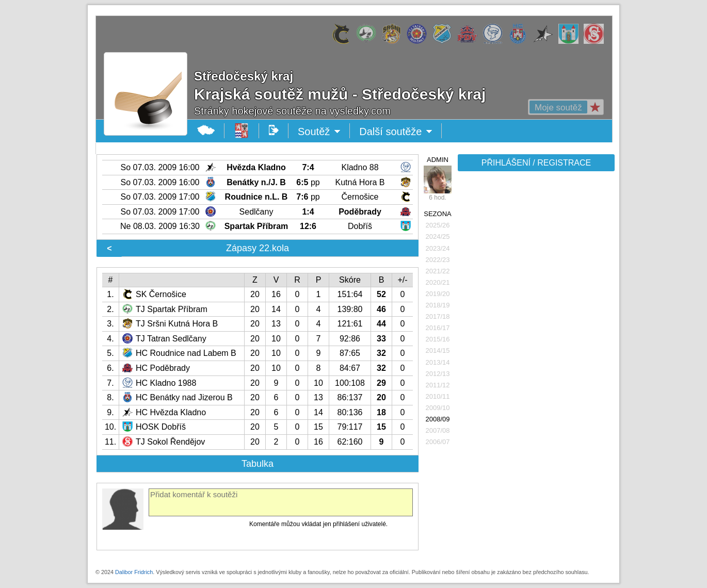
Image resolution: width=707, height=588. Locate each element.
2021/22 (438, 271)
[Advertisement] (535, 336)
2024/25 (438, 236)
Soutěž (319, 132)
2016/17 (438, 328)
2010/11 (438, 396)
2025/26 (438, 225)
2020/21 (438, 282)
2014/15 (438, 350)
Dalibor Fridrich (134, 572)
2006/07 (438, 442)
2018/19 (438, 305)
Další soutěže (396, 132)
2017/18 (438, 316)
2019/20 (438, 294)
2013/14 (438, 362)
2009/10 (438, 408)
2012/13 (438, 374)
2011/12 (438, 385)
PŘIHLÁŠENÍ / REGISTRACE (536, 163)
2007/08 (438, 430)
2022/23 (438, 260)
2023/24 (438, 248)
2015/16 (438, 339)
